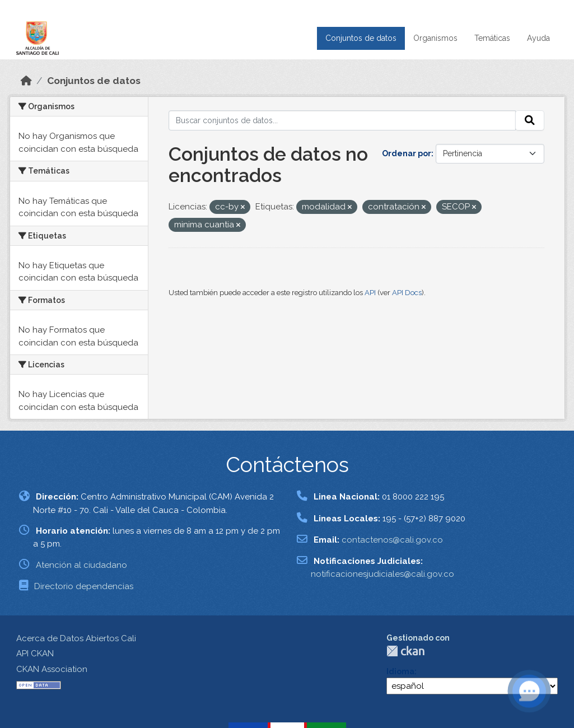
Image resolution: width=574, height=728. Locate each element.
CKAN (405, 651)
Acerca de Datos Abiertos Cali (76, 638)
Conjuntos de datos (361, 38)
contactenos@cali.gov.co (392, 540)
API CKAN (35, 654)
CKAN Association (52, 669)
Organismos (435, 38)
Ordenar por (407, 153)
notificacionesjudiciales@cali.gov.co (382, 574)
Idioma (400, 671)
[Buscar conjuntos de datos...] (342, 120)
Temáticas (492, 38)
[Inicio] (26, 81)
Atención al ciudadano (81, 565)
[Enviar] (530, 120)
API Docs (407, 293)
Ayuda (538, 38)
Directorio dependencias (84, 586)
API (370, 293)
